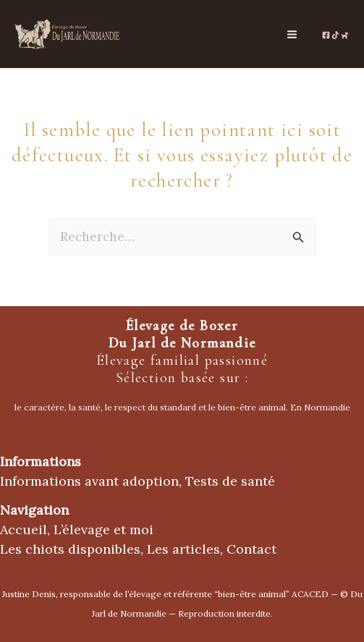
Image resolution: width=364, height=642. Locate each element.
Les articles (183, 549)
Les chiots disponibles (70, 549)
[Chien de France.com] (345, 35)
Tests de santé (230, 481)
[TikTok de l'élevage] (335, 35)
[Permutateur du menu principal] (293, 34)
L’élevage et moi (103, 529)
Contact (251, 549)
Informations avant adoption (89, 481)
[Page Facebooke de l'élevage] (326, 35)
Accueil (24, 529)
